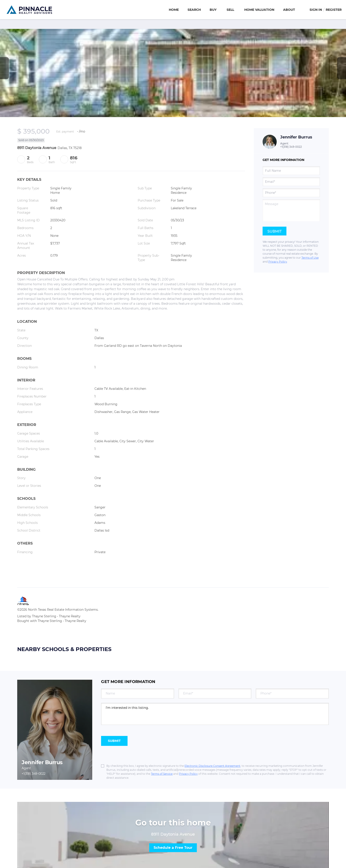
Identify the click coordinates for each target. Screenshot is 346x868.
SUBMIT (114, 741)
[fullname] (291, 171)
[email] (291, 182)
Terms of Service (162, 774)
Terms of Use (310, 258)
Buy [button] (213, 10)
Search (194, 10)
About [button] (289, 10)
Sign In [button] (316, 10)
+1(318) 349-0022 (291, 147)
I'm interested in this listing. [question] (215, 714)
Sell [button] (230, 10)
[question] (291, 210)
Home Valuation (259, 10)
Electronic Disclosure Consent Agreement (212, 766)
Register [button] (334, 10)
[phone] (291, 193)
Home (174, 10)
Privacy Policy (278, 262)
